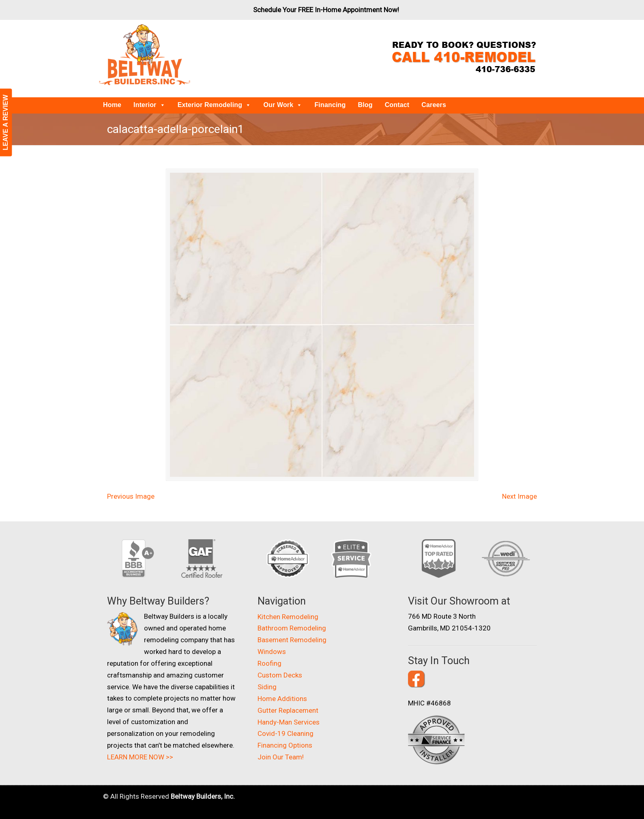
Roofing (269, 663)
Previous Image (131, 496)
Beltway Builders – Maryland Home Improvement (145, 55)
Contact (397, 105)
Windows (272, 652)
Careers (434, 105)
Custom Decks (280, 675)
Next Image (519, 496)
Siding (267, 687)
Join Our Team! (281, 757)
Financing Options (285, 745)
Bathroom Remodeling (292, 628)
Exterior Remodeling (215, 105)
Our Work (283, 105)
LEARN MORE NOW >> (140, 757)
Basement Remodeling (292, 640)
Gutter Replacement (288, 710)
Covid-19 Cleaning (286, 733)
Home (112, 105)
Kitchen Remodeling (288, 617)
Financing (330, 105)
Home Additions (282, 699)
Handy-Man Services (289, 722)
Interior (149, 105)
